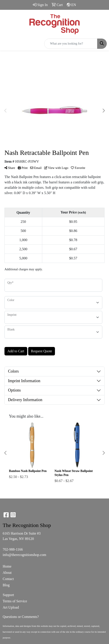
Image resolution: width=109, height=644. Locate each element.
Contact (8, 579)
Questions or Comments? (21, 617)
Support (8, 595)
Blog (6, 585)
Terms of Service (15, 601)
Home (7, 566)
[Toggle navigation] (7, 44)
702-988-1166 (13, 549)
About (7, 573)
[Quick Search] (71, 44)
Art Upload (11, 607)
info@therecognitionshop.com (24, 555)
